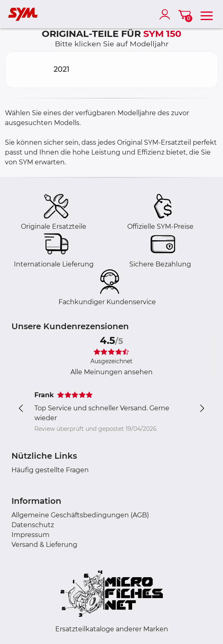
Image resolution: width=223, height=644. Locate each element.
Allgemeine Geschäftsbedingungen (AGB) (80, 515)
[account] (167, 14)
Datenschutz (33, 525)
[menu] (207, 14)
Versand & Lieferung (44, 545)
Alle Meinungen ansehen (111, 372)
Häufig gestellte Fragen (50, 470)
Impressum (30, 535)
